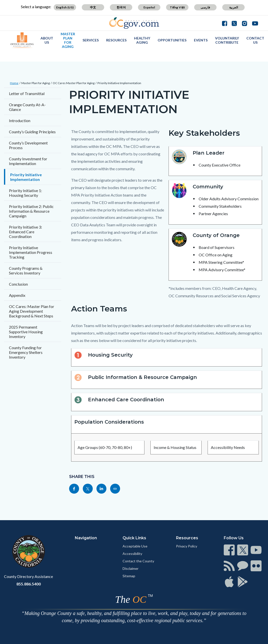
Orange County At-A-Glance (27, 107)
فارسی (205, 7)
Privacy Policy (187, 546)
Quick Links (134, 538)
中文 (93, 7)
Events (201, 40)
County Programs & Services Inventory (26, 271)
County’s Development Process (28, 145)
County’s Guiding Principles (32, 132)
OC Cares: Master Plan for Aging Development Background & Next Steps (32, 311)
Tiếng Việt (178, 7)
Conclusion (18, 284)
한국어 (121, 7)
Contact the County (138, 561)
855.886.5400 (29, 584)
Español (149, 7)
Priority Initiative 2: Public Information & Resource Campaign (31, 211)
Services (91, 40)
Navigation (86, 538)
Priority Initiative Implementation (119, 83)
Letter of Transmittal (27, 93)
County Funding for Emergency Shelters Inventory (26, 352)
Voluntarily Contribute (227, 40)
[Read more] (134, 23)
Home (14, 83)
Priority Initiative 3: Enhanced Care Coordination (25, 232)
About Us (47, 40)
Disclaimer (131, 568)
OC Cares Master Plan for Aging (74, 83)
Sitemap (129, 576)
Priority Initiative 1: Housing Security (25, 193)
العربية (234, 7)
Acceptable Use (135, 546)
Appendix (17, 295)
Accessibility (132, 554)
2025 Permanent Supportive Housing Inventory (26, 332)
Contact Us (255, 40)
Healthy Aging (142, 40)
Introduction (20, 120)
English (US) (65, 7)
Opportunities (172, 40)
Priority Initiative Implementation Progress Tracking (31, 252)
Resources (116, 40)
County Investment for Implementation (28, 161)
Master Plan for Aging (68, 40)
